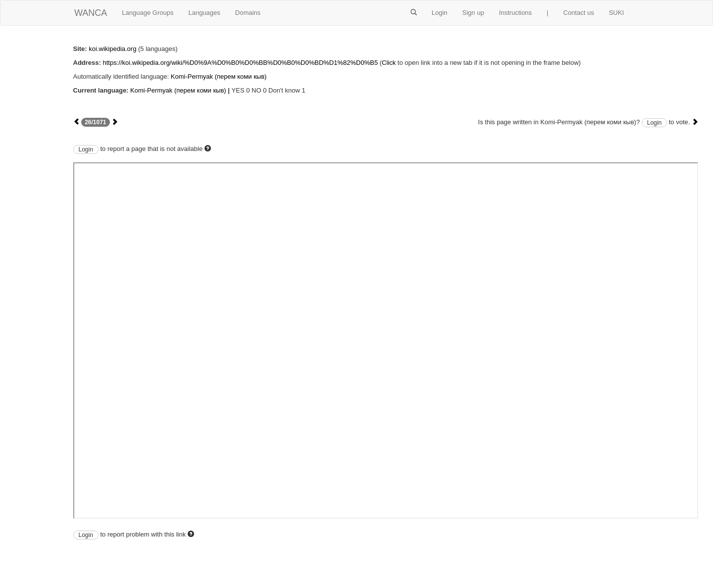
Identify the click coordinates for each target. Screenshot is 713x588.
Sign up (473, 13)
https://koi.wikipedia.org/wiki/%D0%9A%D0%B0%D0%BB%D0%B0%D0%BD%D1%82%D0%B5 (240, 63)
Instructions (515, 13)
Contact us (579, 13)
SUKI (616, 13)
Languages (204, 13)
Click (389, 63)
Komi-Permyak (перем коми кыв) (219, 76)
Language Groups (148, 13)
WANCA (91, 13)
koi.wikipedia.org (112, 49)
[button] (414, 13)
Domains (248, 13)
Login (440, 13)
